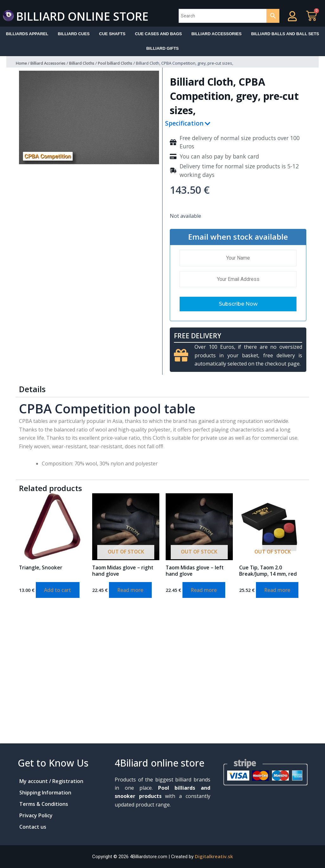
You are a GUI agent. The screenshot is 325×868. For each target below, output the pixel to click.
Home (22, 63)
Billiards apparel (27, 34)
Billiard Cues (73, 34)
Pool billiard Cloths (124, 63)
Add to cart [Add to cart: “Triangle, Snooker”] (59, 591)
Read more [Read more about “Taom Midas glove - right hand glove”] (132, 591)
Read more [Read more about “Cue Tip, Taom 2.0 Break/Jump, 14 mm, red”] (279, 591)
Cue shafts (112, 34)
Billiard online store (91, 16)
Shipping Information (45, 793)
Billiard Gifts (163, 48)
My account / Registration (51, 781)
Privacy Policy (36, 815)
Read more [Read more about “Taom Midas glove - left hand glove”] (205, 591)
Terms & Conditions (44, 804)
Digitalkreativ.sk (214, 856)
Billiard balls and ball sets (285, 34)
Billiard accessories (216, 34)
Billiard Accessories (51, 63)
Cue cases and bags (158, 34)
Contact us (33, 827)
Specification (184, 124)
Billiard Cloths (88, 63)
